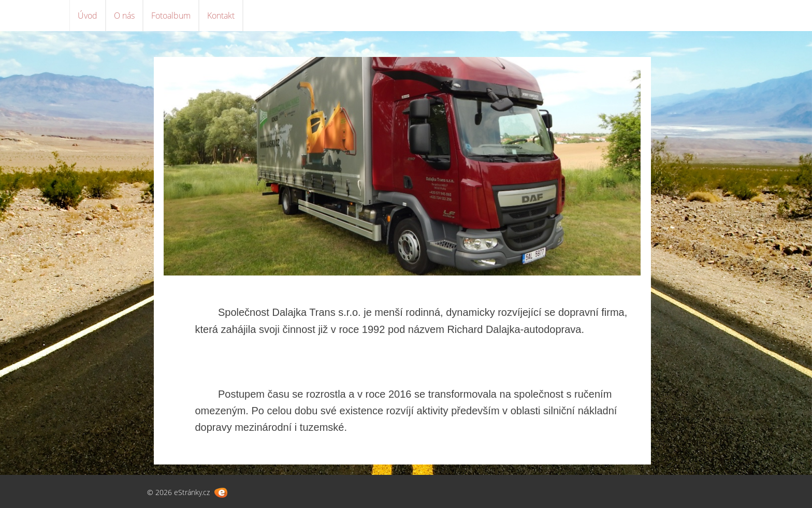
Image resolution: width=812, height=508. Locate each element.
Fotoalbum (171, 16)
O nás (124, 16)
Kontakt (221, 16)
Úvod (88, 16)
